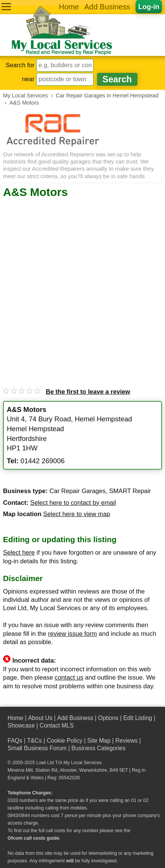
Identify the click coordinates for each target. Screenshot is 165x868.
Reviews (126, 741)
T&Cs (35, 741)
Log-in (149, 7)
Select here (19, 553)
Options (108, 718)
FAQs (15, 741)
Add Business (107, 7)
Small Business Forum (37, 748)
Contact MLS (57, 725)
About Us (40, 718)
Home (69, 7)
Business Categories (98, 748)
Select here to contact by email (73, 503)
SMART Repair (130, 491)
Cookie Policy (65, 741)
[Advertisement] (82, 286)
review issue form (72, 634)
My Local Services (82, 763)
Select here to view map (76, 514)
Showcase (21, 725)
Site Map (99, 741)
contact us (69, 678)
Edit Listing (137, 718)
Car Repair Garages (78, 491)
